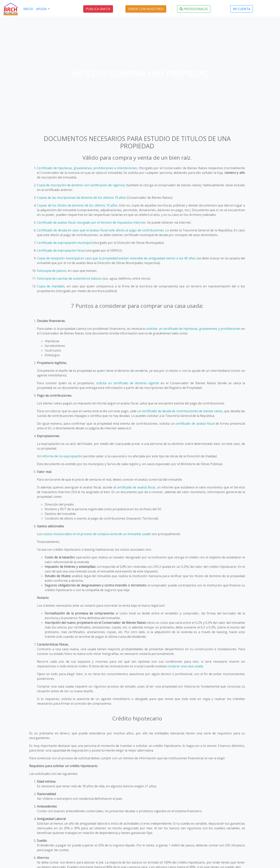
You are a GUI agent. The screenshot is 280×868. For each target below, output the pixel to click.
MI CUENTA (242, 9)
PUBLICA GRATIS (98, 9)
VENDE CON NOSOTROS (146, 9)
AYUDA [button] (42, 9)
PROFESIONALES (194, 9)
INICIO (28, 9)
